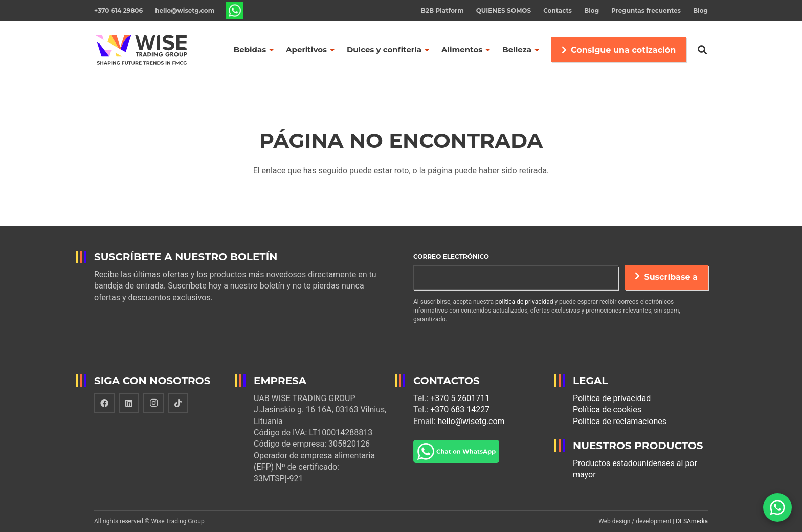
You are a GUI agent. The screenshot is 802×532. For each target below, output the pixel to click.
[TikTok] (178, 403)
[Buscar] (702, 50)
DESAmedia (692, 521)
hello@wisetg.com (471, 421)
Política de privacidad (612, 398)
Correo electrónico (451, 257)
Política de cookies (607, 409)
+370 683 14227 (460, 409)
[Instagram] (153, 403)
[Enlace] (235, 10)
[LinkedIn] (129, 403)
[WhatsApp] (777, 507)
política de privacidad (524, 302)
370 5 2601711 (462, 398)
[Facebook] (104, 403)
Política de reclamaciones (620, 421)
